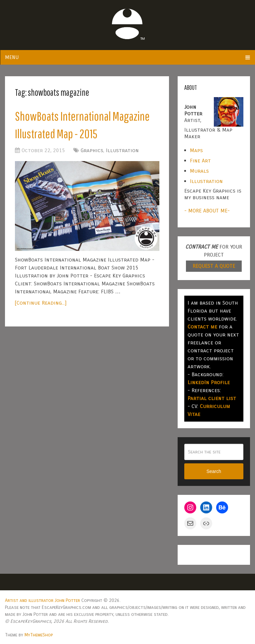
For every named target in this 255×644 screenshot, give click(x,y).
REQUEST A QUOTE (214, 266)
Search (214, 471)
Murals (199, 171)
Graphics (92, 150)
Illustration (122, 150)
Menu (12, 57)
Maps (196, 150)
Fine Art (200, 161)
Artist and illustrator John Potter (42, 600)
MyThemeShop (39, 635)
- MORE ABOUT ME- (207, 211)
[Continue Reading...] (41, 303)
